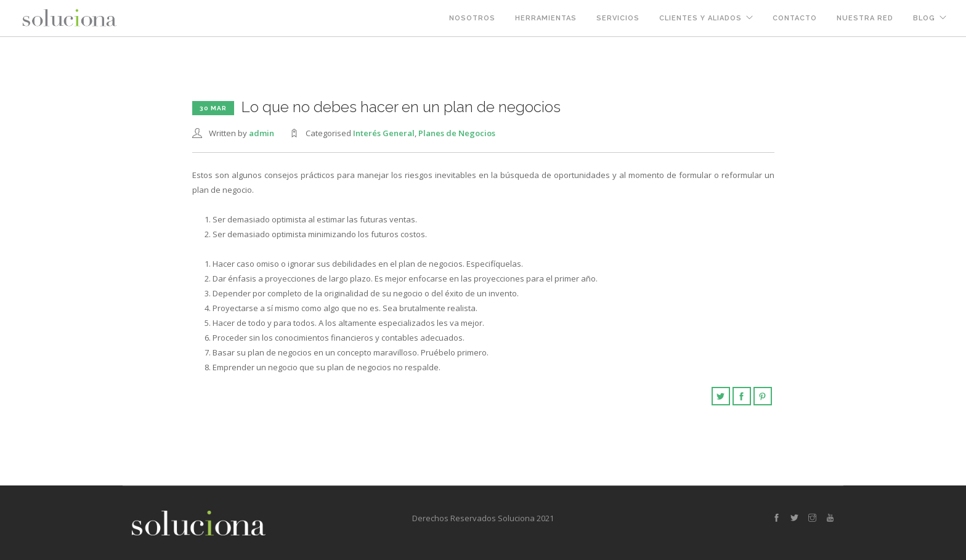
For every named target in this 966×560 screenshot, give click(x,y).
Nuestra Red (865, 18)
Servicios (618, 18)
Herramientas (546, 18)
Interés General (384, 133)
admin (262, 133)
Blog (924, 18)
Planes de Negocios (457, 133)
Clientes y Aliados (700, 18)
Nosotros (472, 18)
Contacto (795, 18)
